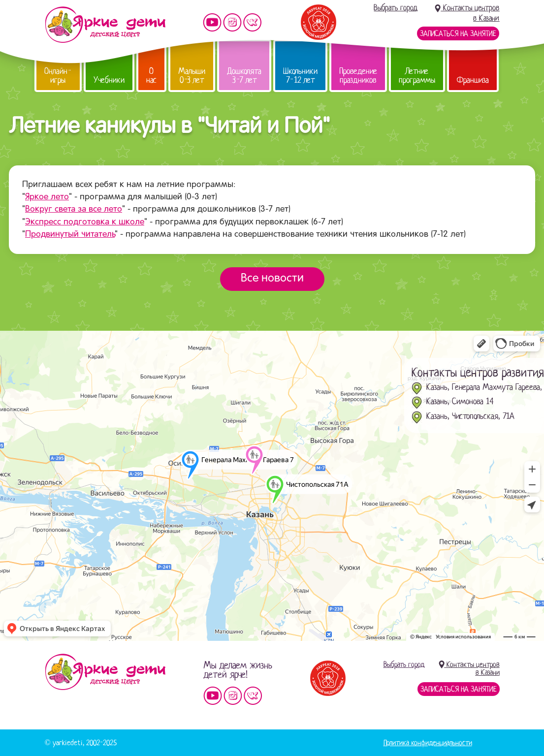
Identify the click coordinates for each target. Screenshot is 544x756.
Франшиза (473, 80)
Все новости (272, 279)
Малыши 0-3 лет (192, 76)
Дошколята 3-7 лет (244, 76)
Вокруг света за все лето (74, 209)
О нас (151, 76)
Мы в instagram (232, 22)
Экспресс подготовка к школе (85, 222)
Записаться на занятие (458, 33)
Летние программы (417, 76)
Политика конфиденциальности (428, 743)
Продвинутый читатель (70, 235)
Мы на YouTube (212, 22)
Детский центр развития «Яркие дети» (105, 25)
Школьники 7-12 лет (300, 76)
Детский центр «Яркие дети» (105, 672)
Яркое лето (47, 197)
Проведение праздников (358, 76)
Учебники (109, 80)
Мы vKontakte (253, 22)
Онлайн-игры (58, 76)
